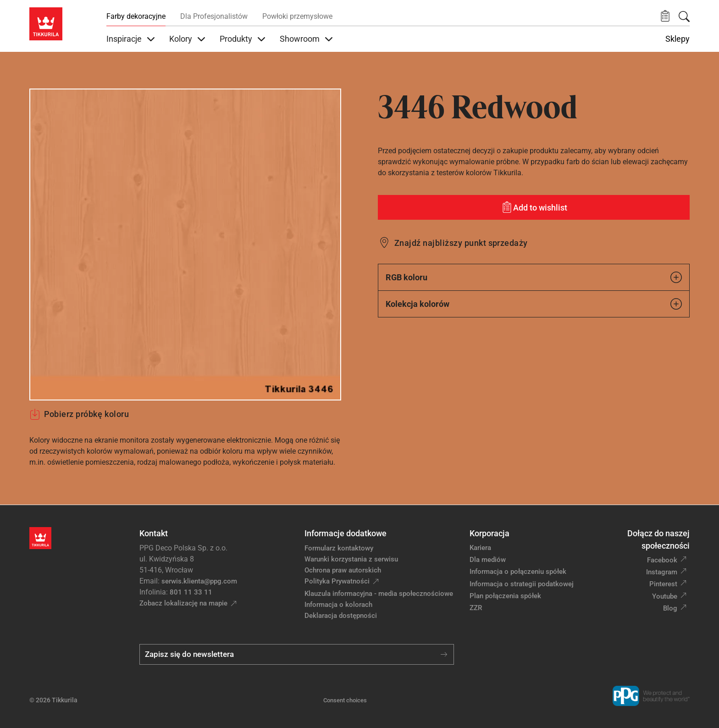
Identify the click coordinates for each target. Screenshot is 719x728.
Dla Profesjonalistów (214, 16)
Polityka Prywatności (337, 581)
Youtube (665, 596)
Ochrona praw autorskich (343, 570)
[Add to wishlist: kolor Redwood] (534, 207)
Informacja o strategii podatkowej (522, 584)
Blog (670, 608)
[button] (665, 16)
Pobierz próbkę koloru (79, 414)
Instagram (662, 572)
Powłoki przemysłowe (297, 16)
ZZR (476, 608)
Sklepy (678, 39)
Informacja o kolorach (338, 605)
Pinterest (663, 584)
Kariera (480, 548)
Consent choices (345, 700)
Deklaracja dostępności (341, 616)
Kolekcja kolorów (534, 304)
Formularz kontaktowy (339, 548)
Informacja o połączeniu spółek (518, 572)
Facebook (662, 560)
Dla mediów (488, 560)
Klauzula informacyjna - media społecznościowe (379, 594)
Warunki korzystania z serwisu (351, 559)
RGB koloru (534, 277)
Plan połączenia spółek (505, 596)
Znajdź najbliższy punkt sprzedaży (461, 243)
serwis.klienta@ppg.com (199, 581)
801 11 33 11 (191, 592)
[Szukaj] (684, 17)
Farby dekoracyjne (136, 16)
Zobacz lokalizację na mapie (183, 603)
